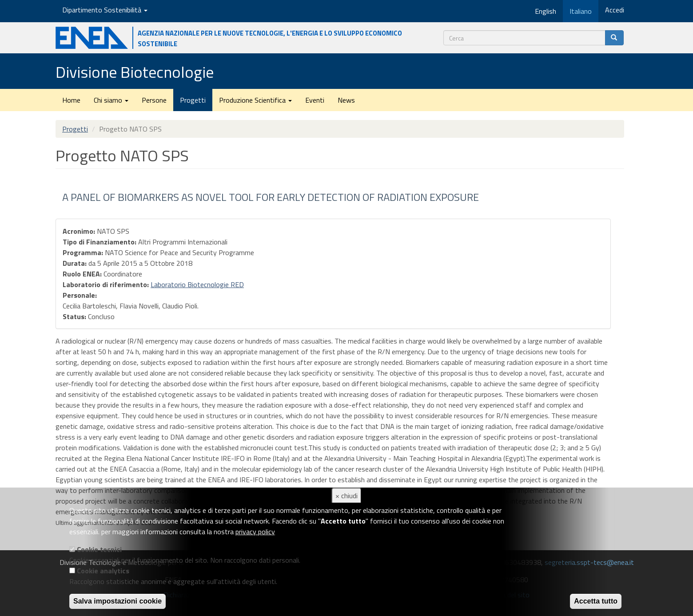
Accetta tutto (596, 601)
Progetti (193, 100)
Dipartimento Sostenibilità (105, 10)
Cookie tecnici (99, 549)
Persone (154, 100)
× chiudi (346, 496)
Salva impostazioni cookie (117, 601)
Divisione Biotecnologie (135, 72)
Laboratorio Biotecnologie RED (197, 284)
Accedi (615, 10)
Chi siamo (111, 100)
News (346, 100)
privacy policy (255, 532)
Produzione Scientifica (255, 100)
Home (71, 100)
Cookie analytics (103, 571)
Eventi (315, 100)
